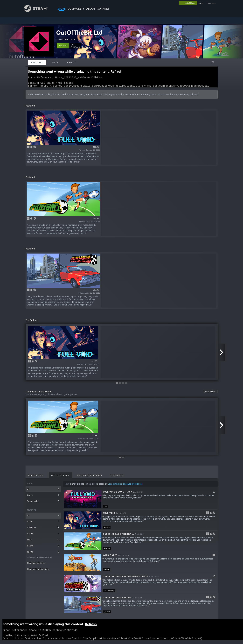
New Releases (60, 477)
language (212, 3)
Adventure (43, 530)
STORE (62, 9)
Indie (43, 542)
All (43, 491)
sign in (201, 3)
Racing (43, 548)
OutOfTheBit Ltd (79, 32)
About (91, 9)
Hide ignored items (36, 565)
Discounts (117, 477)
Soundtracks (43, 503)
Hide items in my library (38, 571)
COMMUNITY (76, 9)
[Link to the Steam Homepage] (38, 11)
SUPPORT (103, 9)
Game (43, 497)
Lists (55, 62)
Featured (37, 62)
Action (43, 524)
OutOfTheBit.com (67, 39)
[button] (63, 46)
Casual (43, 536)
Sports (43, 554)
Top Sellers (36, 477)
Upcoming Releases (90, 477)
